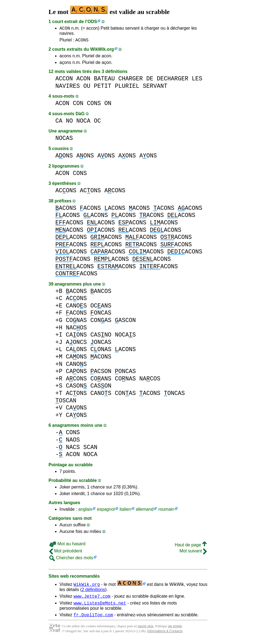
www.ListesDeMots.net (100, 606)
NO (69, 122)
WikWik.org (102, 51)
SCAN (90, 449)
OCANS (101, 307)
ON (108, 105)
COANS (101, 380)
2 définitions (93, 591)
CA (59, 122)
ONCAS (101, 314)
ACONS (82, 41)
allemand (145, 511)
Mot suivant (193, 553)
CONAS (76, 322)
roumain (166, 511)
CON (78, 105)
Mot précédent (66, 553)
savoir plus (146, 630)
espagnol (106, 511)
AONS (64, 157)
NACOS (76, 329)
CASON (76, 387)
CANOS (76, 307)
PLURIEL (127, 88)
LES (197, 80)
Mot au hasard (67, 545)
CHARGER (131, 80)
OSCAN (66, 402)
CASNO (101, 336)
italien (125, 511)
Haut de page (191, 546)
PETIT (103, 88)
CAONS (76, 336)
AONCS (76, 344)
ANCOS (101, 293)
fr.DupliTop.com (93, 619)
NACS (73, 449)
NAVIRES (68, 88)
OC (97, 122)
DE (150, 80)
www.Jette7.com (92, 598)
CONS (94, 105)
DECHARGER (173, 80)
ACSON (101, 373)
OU (87, 88)
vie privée (175, 630)
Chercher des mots (71, 559)
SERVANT (155, 88)
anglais (85, 511)
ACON (65, 29)
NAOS (73, 441)
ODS (92, 22)
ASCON (125, 322)
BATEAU (104, 80)
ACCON (64, 80)
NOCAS (64, 140)
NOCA (83, 122)
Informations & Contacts (165, 635)
